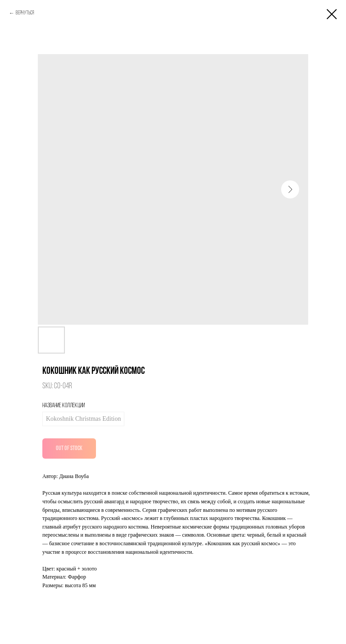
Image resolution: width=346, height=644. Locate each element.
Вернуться (25, 13)
